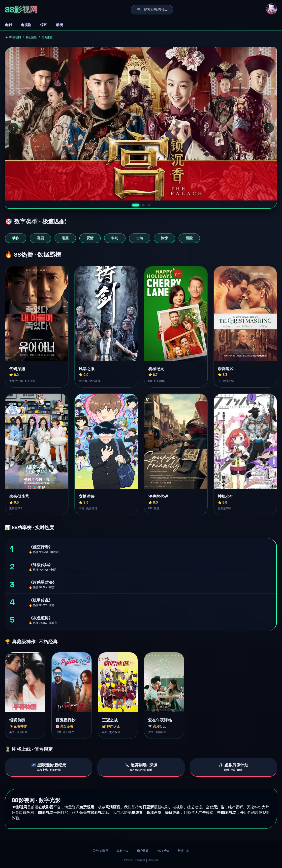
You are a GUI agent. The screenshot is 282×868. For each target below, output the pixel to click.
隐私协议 (123, 851)
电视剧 (26, 25)
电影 (8, 25)
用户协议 (143, 851)
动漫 (60, 25)
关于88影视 (100, 851)
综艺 (44, 25)
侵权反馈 (163, 851)
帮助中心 (184, 851)
